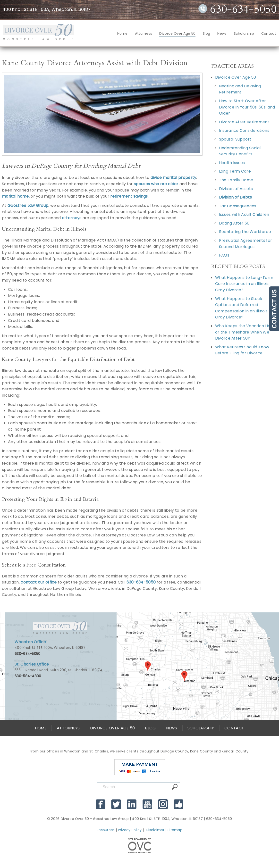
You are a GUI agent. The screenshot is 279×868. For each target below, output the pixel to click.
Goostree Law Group (28, 205)
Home (123, 33)
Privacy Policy (130, 830)
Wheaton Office (30, 642)
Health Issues (232, 163)
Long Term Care (235, 171)
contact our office (39, 582)
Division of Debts (235, 197)
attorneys (72, 218)
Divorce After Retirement (244, 122)
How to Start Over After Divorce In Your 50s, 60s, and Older (247, 107)
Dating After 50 (234, 223)
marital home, (16, 196)
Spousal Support (235, 139)
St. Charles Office (32, 664)
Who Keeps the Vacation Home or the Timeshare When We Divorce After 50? (246, 332)
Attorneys (144, 33)
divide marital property (173, 178)
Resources (106, 830)
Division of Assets (236, 189)
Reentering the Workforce (245, 232)
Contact (269, 33)
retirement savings (129, 196)
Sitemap (175, 830)
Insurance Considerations (244, 130)
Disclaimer (155, 830)
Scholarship (244, 33)
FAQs (224, 255)
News (222, 33)
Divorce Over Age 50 (177, 33)
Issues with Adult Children (244, 214)
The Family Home (236, 180)
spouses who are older (156, 184)
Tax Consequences (238, 206)
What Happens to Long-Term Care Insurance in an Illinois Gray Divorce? (244, 284)
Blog (206, 33)
